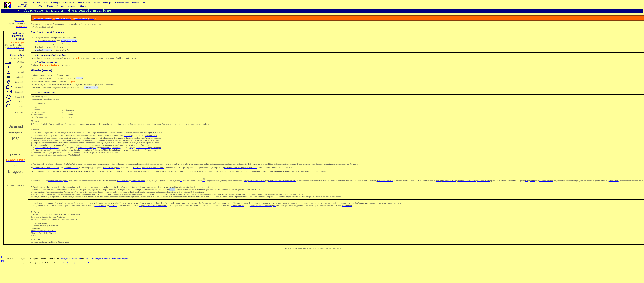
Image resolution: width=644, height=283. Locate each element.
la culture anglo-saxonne (74, 263)
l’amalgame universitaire (70, 258)
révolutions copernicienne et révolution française (107, 258)
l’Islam (90, 263)
